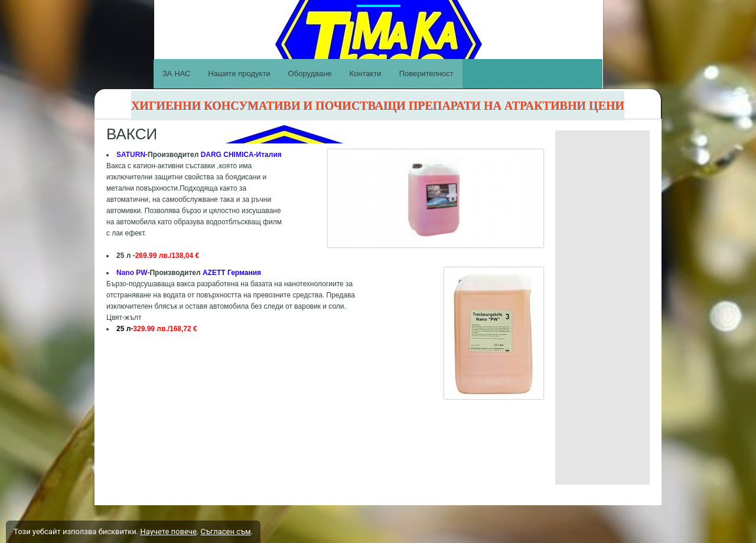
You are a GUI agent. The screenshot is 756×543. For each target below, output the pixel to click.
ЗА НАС (176, 73)
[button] (473, 333)
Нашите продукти (239, 73)
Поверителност (426, 73)
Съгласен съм (225, 531)
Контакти (366, 73)
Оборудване (310, 73)
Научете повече (168, 531)
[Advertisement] (602, 308)
